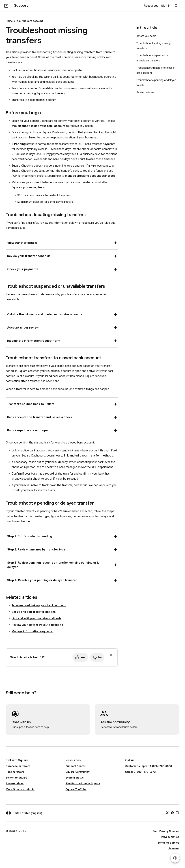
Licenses (174, 848)
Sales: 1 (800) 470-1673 (140, 772)
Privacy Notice (170, 837)
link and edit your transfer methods (89, 456)
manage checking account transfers (90, 176)
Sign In (166, 6)
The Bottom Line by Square (83, 783)
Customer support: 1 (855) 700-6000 (149, 766)
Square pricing (15, 783)
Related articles (145, 92)
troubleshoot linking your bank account (38, 126)
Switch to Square (17, 778)
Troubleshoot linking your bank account (39, 605)
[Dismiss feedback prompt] (111, 655)
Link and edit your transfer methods (36, 618)
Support (21, 5)
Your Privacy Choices (166, 831)
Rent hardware (15, 772)
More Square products (20, 789)
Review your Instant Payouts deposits (37, 625)
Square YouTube (76, 789)
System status (75, 778)
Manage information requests (32, 631)
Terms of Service (168, 843)
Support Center (76, 766)
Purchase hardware (18, 766)
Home (9, 21)
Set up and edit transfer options (34, 612)
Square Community (78, 772)
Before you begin (146, 36)
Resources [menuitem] (151, 6)
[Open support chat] (175, 858)
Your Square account (30, 21)
